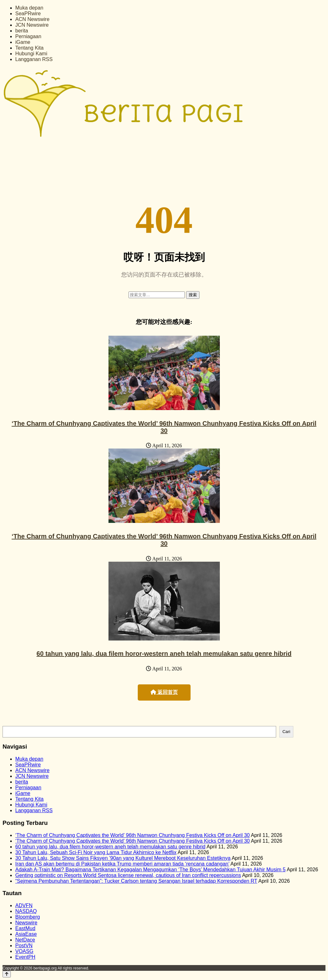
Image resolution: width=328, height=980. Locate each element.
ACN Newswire (32, 19)
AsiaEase (26, 934)
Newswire (26, 923)
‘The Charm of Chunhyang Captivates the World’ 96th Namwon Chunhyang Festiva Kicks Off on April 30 (164, 427)
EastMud (25, 928)
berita (22, 31)
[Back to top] (7, 974)
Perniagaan (28, 36)
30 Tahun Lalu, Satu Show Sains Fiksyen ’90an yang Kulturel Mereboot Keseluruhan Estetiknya (123, 858)
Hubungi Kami (31, 54)
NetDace (25, 940)
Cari (286, 732)
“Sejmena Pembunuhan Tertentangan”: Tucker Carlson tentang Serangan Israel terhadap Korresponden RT (136, 881)
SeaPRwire (28, 14)
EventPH (25, 957)
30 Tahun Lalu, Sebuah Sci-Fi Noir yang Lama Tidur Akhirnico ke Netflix (96, 852)
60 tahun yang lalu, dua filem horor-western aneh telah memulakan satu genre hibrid (164, 654)
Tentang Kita (29, 48)
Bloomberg (28, 917)
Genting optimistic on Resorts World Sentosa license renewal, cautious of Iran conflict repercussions (128, 875)
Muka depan (29, 8)
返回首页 (164, 692)
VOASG (24, 951)
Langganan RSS (34, 59)
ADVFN (24, 905)
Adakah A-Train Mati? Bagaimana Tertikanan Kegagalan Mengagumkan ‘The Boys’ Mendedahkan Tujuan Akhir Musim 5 (150, 870)
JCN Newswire (32, 25)
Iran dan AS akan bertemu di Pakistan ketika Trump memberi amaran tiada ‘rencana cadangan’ (122, 864)
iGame (23, 42)
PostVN (24, 946)
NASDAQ (26, 911)
